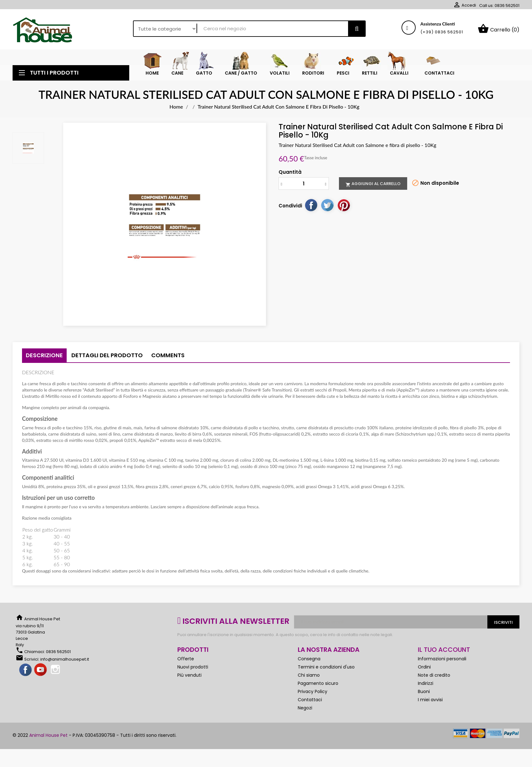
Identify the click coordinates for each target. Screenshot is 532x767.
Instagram (56, 670)
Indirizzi (426, 683)
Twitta (327, 205)
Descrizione (44, 355)
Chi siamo (309, 675)
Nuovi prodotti (193, 667)
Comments (168, 355)
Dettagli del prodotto (107, 355)
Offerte (186, 659)
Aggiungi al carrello (373, 184)
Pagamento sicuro (318, 683)
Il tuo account (444, 650)
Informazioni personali (442, 659)
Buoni (424, 691)
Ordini (424, 667)
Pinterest (344, 205)
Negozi (305, 708)
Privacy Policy (313, 691)
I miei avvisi (430, 700)
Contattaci (310, 700)
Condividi (311, 205)
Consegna (309, 659)
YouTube (41, 670)
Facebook (26, 670)
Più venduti (189, 675)
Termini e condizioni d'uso (326, 667)
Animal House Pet (48, 735)
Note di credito (434, 675)
